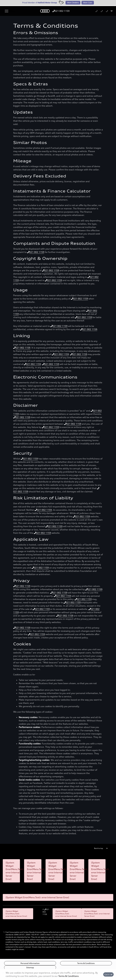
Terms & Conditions (86, 963)
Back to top (99, 848)
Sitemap (30, 967)
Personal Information (30, 963)
